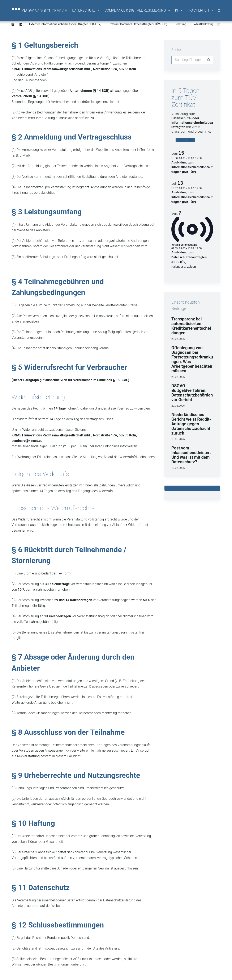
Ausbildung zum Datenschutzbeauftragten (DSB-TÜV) (189, 257)
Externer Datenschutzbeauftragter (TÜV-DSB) (138, 24)
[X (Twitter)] (13, 24)
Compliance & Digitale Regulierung (138, 11)
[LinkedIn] (21, 24)
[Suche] (219, 11)
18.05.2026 (178, 468)
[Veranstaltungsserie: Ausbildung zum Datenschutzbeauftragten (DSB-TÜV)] (204, 248)
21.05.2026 (178, 339)
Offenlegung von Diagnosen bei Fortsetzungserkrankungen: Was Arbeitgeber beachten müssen (192, 359)
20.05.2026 (178, 406)
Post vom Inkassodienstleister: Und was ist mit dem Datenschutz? (191, 455)
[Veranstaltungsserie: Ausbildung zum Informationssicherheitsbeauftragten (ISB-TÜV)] (204, 158)
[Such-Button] (209, 60)
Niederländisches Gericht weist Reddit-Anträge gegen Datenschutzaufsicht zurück (191, 424)
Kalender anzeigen (184, 267)
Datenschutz (86, 11)
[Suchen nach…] (188, 60)
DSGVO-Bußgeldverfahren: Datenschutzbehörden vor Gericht (192, 393)
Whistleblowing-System (209, 24)
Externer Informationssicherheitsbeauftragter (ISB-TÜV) (65, 24)
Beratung (180, 24)
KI (179, 11)
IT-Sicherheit (201, 11)
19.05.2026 (178, 439)
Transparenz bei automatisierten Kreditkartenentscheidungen (191, 326)
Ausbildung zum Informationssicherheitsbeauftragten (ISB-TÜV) (192, 167)
